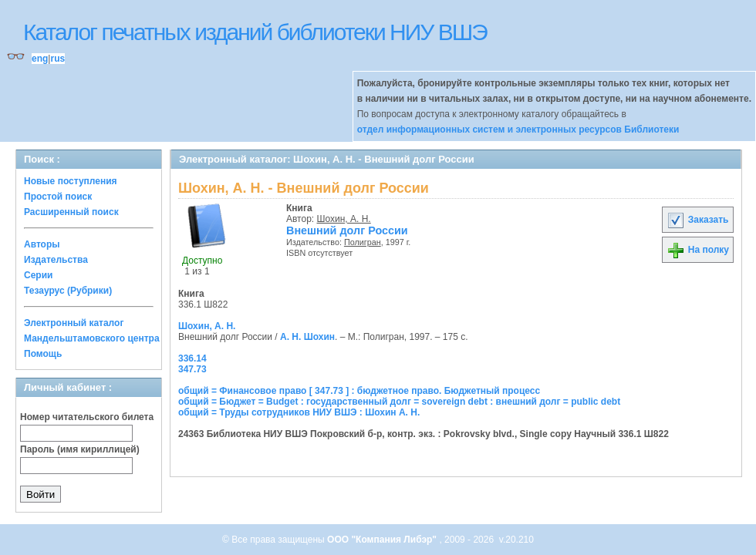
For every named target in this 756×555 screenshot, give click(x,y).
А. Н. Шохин (307, 337)
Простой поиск (58, 197)
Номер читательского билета (87, 417)
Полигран (363, 242)
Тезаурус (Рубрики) (68, 291)
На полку (698, 250)
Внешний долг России (347, 230)
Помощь (43, 354)
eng (40, 59)
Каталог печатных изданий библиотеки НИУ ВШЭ (255, 32)
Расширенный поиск (71, 212)
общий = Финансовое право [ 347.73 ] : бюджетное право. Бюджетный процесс (359, 391)
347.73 (192, 369)
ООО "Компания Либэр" (383, 540)
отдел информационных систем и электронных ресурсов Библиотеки (518, 129)
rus (57, 59)
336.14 (192, 358)
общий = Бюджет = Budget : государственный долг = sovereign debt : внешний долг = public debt (399, 402)
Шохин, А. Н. (344, 219)
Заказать (697, 220)
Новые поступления (71, 181)
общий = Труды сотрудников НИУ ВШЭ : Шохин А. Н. (299, 412)
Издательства (56, 260)
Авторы (42, 244)
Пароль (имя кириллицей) (80, 449)
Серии (38, 275)
